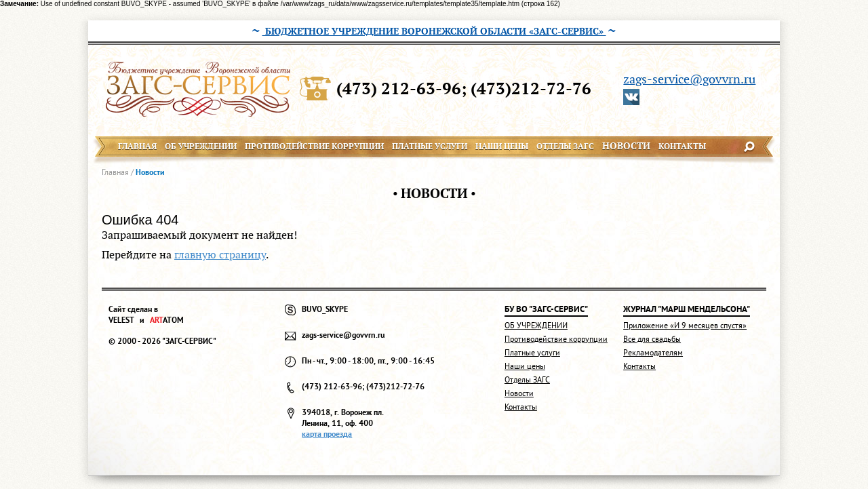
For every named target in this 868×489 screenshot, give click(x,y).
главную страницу (220, 255)
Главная (115, 172)
